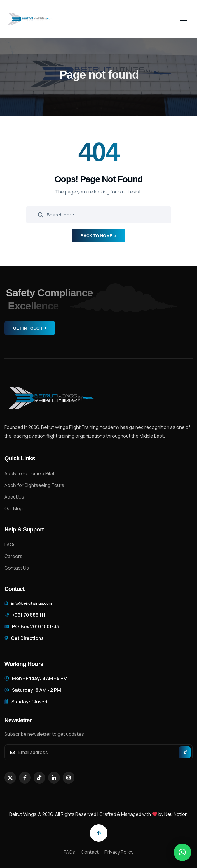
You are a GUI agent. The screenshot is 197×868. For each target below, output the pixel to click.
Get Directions (27, 638)
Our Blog (14, 508)
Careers (13, 556)
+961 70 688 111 (29, 615)
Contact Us (17, 568)
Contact (90, 852)
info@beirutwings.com (32, 603)
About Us (14, 497)
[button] (182, 852)
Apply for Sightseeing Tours (34, 485)
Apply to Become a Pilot (29, 473)
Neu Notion (176, 814)
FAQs (10, 545)
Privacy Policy (119, 852)
